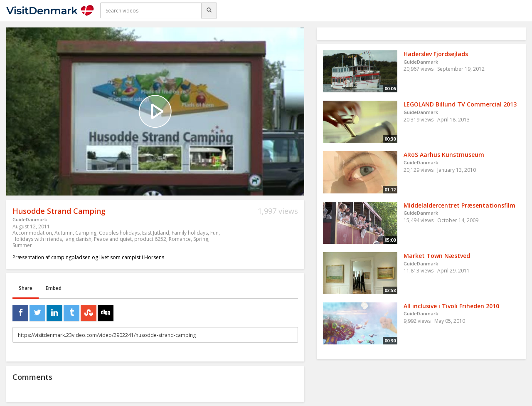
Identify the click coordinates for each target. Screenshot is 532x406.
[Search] (209, 10)
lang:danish (78, 239)
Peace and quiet (113, 239)
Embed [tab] (54, 288)
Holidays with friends (37, 239)
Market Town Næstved (437, 256)
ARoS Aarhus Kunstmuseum (444, 155)
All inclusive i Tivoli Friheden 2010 (451, 306)
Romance (180, 239)
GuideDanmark (30, 219)
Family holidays (190, 233)
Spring (201, 239)
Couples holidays (119, 233)
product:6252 (150, 239)
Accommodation (32, 233)
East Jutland (156, 233)
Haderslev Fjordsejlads (436, 54)
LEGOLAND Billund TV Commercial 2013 (460, 104)
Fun (214, 233)
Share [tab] (26, 288)
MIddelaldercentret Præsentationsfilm (459, 205)
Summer (22, 245)
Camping (86, 233)
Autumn (64, 233)
